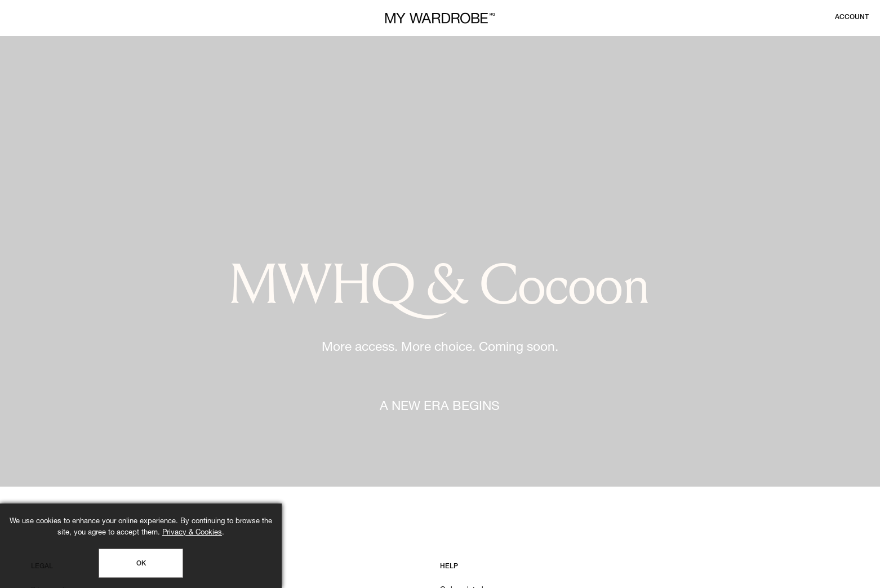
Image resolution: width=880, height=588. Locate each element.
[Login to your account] (852, 17)
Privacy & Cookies (192, 533)
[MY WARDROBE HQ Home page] (440, 18)
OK (141, 564)
